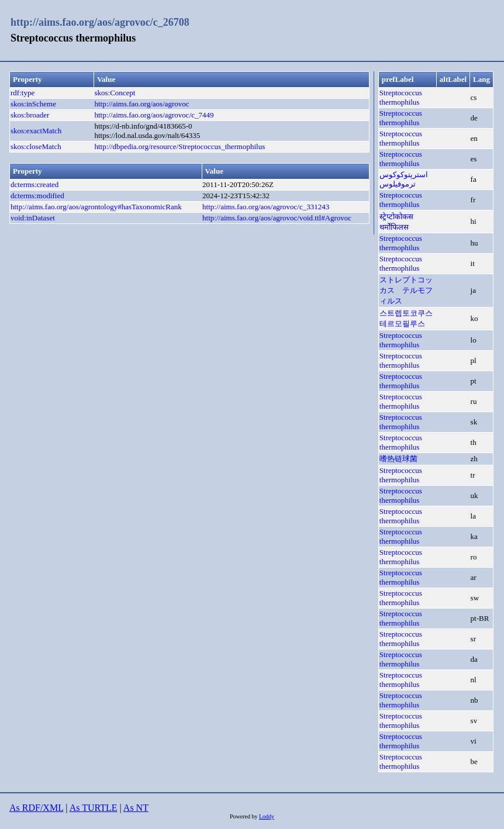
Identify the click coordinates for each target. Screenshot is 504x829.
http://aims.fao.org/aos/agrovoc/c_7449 (154, 115)
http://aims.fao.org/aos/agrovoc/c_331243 (266, 207)
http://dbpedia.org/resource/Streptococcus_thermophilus (179, 146)
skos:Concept (115, 93)
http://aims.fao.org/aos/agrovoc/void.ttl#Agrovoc (277, 218)
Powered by (244, 816)
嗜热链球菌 (398, 459)
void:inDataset (33, 218)
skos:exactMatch (36, 131)
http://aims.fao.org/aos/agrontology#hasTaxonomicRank (96, 207)
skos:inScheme (33, 104)
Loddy (267, 816)
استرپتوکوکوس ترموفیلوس (404, 179)
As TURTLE (94, 808)
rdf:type (23, 93)
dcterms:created (34, 184)
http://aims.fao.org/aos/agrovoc (141, 104)
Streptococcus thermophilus (401, 97)
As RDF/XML (36, 808)
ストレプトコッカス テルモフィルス (406, 290)
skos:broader (30, 115)
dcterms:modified (37, 196)
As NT (136, 808)
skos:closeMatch (36, 146)
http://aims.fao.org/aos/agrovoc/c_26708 (100, 22)
